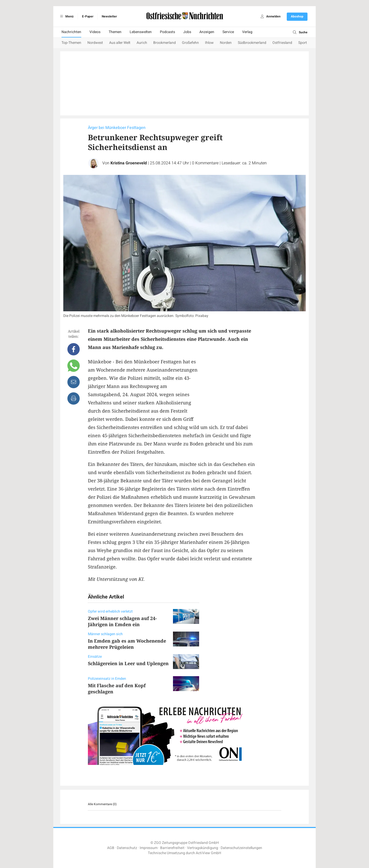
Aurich (142, 43)
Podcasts (167, 32)
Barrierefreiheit (172, 848)
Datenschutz (127, 848)
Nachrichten (71, 32)
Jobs (187, 32)
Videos (95, 32)
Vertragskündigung (203, 848)
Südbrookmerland (252, 43)
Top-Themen (71, 43)
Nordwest (95, 43)
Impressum (149, 848)
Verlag (247, 32)
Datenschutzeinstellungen (241, 848)
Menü (66, 16)
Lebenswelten (141, 32)
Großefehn (190, 43)
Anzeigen (207, 32)
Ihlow (209, 43)
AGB (111, 848)
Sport (303, 43)
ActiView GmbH (208, 853)
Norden (226, 43)
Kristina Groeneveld (129, 163)
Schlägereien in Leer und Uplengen (128, 663)
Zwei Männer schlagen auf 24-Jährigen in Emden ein (122, 621)
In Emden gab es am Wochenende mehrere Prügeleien (127, 644)
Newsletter (109, 16)
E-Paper (88, 16)
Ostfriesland (282, 43)
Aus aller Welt (120, 43)
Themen (115, 32)
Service (228, 32)
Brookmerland (165, 43)
